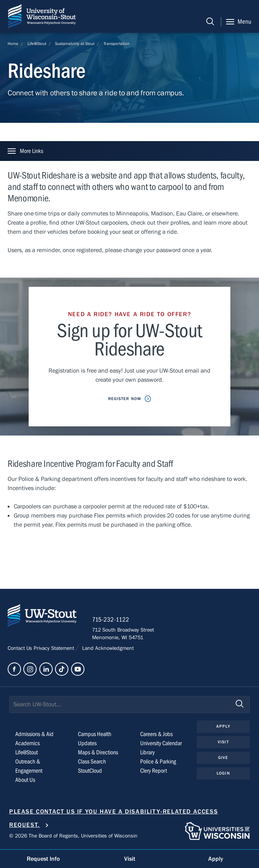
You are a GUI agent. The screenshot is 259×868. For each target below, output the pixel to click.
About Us (25, 780)
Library (147, 752)
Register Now (125, 399)
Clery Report (154, 771)
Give (223, 758)
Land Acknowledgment (107, 648)
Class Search (92, 762)
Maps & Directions (98, 752)
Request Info (43, 859)
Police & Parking (158, 762)
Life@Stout (37, 44)
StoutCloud (90, 771)
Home (13, 44)
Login (223, 773)
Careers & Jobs (156, 734)
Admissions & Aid (34, 734)
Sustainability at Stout (75, 44)
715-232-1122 (111, 620)
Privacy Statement (55, 648)
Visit (223, 742)
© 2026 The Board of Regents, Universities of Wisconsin (73, 836)
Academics (28, 743)
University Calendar (161, 743)
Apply (223, 726)
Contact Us (21, 648)
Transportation (117, 44)
